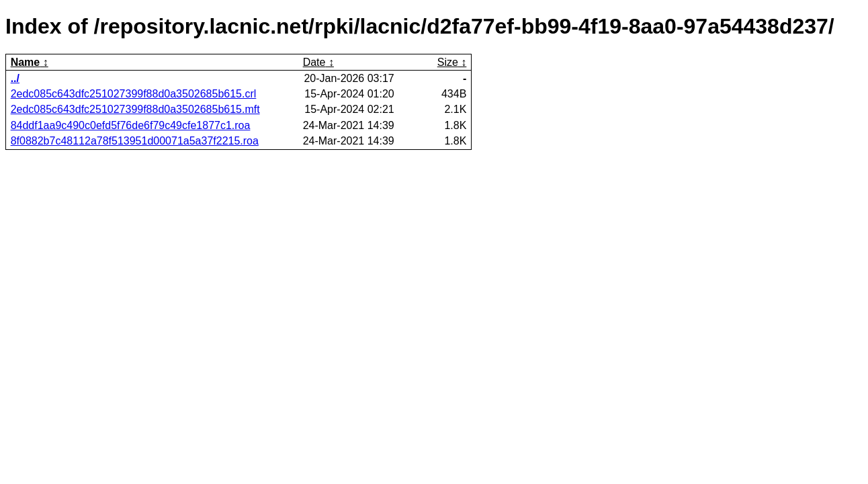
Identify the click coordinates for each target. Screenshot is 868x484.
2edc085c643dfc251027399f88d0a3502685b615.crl (134, 94)
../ (15, 78)
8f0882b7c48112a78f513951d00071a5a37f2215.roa (135, 141)
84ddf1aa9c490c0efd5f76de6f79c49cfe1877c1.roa (131, 125)
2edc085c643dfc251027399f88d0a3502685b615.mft (135, 109)
